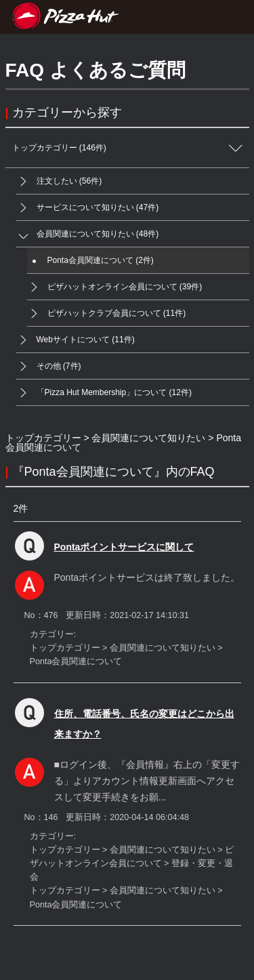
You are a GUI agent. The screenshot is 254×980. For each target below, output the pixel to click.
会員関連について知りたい (148, 438)
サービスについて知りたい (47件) (88, 208)
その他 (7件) (49, 366)
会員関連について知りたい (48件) (88, 234)
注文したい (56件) (59, 181)
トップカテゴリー (43, 438)
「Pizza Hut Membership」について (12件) (104, 393)
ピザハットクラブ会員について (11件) (107, 313)
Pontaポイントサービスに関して (124, 547)
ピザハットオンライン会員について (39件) (115, 287)
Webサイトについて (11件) (76, 340)
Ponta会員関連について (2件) (90, 261)
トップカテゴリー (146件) (131, 148)
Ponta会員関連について (76, 661)
